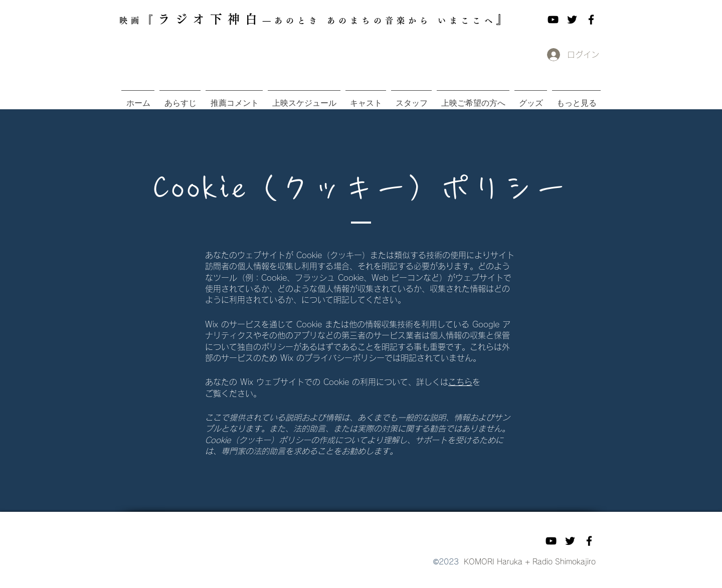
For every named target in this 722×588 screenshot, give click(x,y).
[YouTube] (553, 20)
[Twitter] (572, 20)
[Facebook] (591, 20)
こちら (460, 382)
